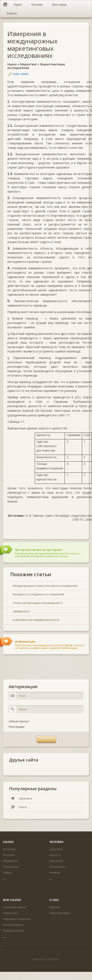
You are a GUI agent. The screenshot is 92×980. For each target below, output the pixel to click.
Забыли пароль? (19, 721)
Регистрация (17, 727)
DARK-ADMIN (21, 74)
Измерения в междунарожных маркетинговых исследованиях (32, 45)
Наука (12, 64)
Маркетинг (28, 64)
